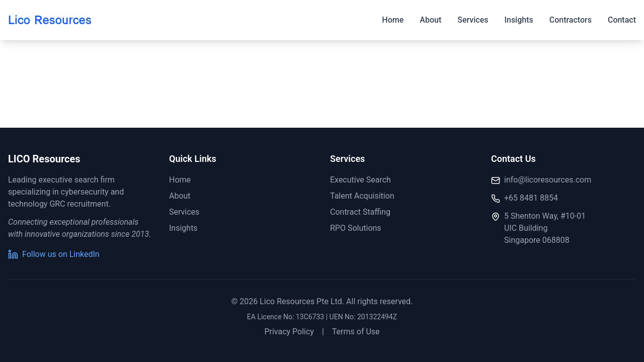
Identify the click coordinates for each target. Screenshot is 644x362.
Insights (518, 20)
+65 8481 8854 (531, 198)
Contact (622, 20)
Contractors (571, 20)
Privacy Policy (289, 332)
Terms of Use (356, 332)
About (430, 20)
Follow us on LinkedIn (54, 254)
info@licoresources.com (548, 180)
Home (393, 20)
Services (473, 20)
